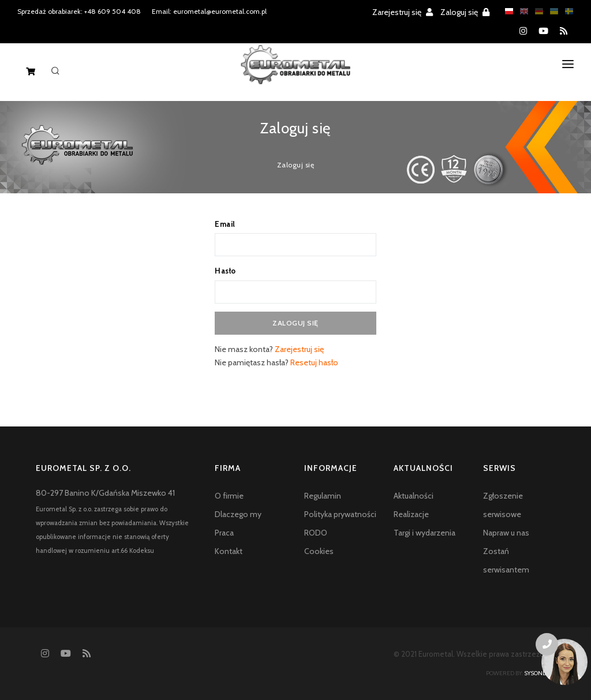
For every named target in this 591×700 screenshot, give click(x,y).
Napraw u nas (506, 533)
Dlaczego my (238, 514)
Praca (224, 533)
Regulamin (323, 496)
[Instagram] (523, 31)
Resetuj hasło (314, 362)
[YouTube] (543, 31)
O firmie (229, 496)
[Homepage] (296, 74)
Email (225, 224)
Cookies (319, 551)
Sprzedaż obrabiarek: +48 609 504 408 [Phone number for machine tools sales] (79, 11)
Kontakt (229, 551)
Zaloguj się (465, 12)
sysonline (540, 673)
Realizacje (411, 514)
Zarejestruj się (403, 12)
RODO (316, 533)
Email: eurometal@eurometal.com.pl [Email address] (209, 11)
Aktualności (414, 496)
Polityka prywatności (340, 514)
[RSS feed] (564, 31)
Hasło (225, 271)
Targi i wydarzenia (424, 533)
